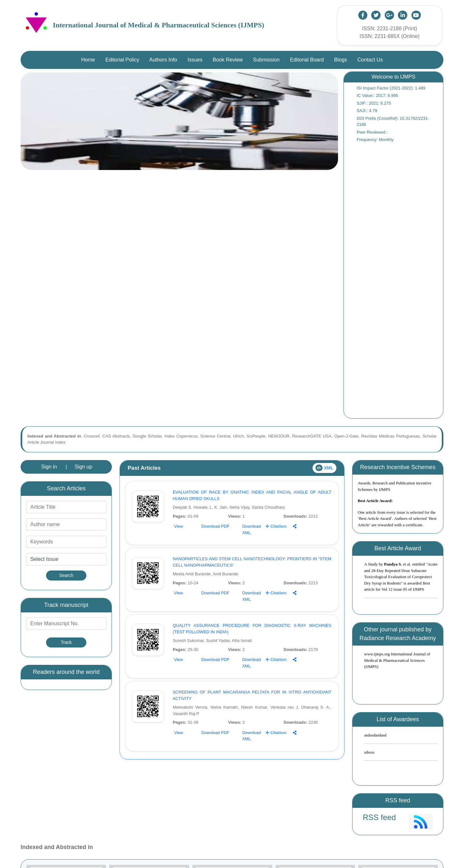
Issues (195, 60)
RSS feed (379, 817)
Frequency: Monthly (375, 140)
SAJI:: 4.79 (367, 111)
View (179, 526)
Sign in (49, 467)
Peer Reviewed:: (372, 132)
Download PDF (215, 526)
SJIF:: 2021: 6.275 (374, 103)
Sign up (83, 467)
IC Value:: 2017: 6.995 (377, 95)
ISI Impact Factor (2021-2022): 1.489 (391, 88)
